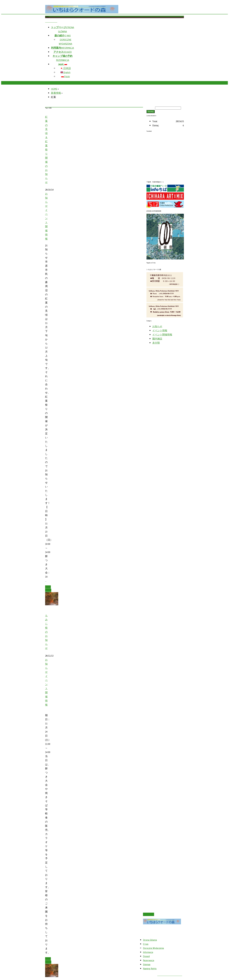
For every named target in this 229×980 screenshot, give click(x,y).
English (65, 72)
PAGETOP (149, 914)
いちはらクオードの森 (170, 975)
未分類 (156, 343)
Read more (48, 589)
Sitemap (147, 965)
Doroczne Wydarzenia (153, 948)
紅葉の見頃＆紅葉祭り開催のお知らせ (46, 150)
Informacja (148, 952)
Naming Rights (150, 969)
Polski (66, 77)
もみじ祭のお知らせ (46, 632)
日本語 (66, 68)
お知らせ (46, 200)
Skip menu (51, 21)
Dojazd (146, 956)
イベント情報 (160, 331)
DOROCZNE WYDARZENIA (66, 42)
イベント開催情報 (46, 225)
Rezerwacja (149, 960)
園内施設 (157, 339)
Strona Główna (150, 940)
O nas (146, 944)
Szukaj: (151, 108)
